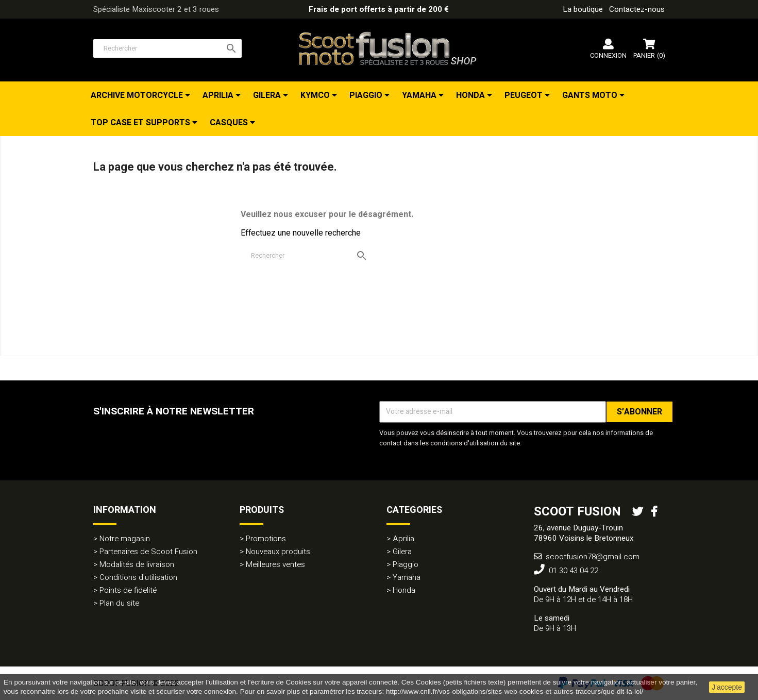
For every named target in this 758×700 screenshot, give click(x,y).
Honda (471, 95)
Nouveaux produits (278, 552)
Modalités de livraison (137, 564)
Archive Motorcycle (138, 95)
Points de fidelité (128, 590)
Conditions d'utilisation (138, 577)
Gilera (268, 95)
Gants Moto (591, 95)
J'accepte (727, 687)
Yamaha (420, 95)
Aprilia (219, 95)
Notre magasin (125, 539)
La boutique (583, 9)
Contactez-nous (637, 9)
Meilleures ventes (275, 564)
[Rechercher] (167, 48)
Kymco (316, 95)
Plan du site (119, 603)
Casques (230, 123)
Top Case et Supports (141, 123)
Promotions (266, 539)
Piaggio (367, 95)
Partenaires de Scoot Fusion (148, 552)
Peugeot (525, 95)
